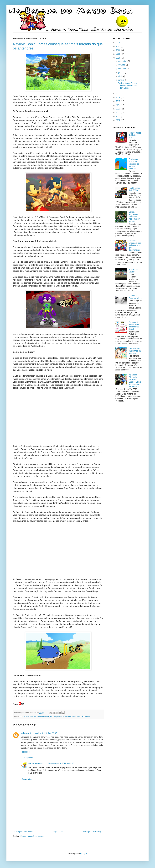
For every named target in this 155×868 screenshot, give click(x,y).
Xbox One (86, 716)
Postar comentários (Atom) (32, 836)
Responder (25, 752)
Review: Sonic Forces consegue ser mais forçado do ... (127, 86)
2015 (119, 101)
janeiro (121, 80)
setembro (123, 69)
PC (51, 716)
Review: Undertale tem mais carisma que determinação (135, 245)
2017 (119, 94)
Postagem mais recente (24, 832)
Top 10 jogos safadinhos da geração (135, 351)
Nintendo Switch (43, 716)
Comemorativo (30, 716)
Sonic (79, 716)
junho (121, 72)
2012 (119, 113)
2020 (119, 50)
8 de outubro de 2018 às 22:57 (44, 733)
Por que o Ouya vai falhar (135, 297)
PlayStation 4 (59, 716)
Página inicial (59, 832)
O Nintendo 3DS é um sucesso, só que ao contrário (134, 164)
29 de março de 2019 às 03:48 (61, 763)
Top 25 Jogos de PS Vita (134, 189)
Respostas (28, 758)
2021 (119, 46)
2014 (119, 105)
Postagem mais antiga (93, 832)
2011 (119, 116)
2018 (119, 58)
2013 (119, 109)
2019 (119, 54)
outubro (122, 65)
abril (120, 76)
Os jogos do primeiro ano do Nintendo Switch (134, 326)
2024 (119, 43)
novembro (123, 61)
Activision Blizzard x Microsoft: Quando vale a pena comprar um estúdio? (135, 381)
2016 (119, 98)
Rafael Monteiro (36, 763)
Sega (74, 716)
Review (68, 716)
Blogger (84, 854)
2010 (119, 120)
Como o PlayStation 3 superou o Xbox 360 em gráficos (134, 217)
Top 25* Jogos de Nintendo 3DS (135, 135)
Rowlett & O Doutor (134, 271)
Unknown (25, 733)
